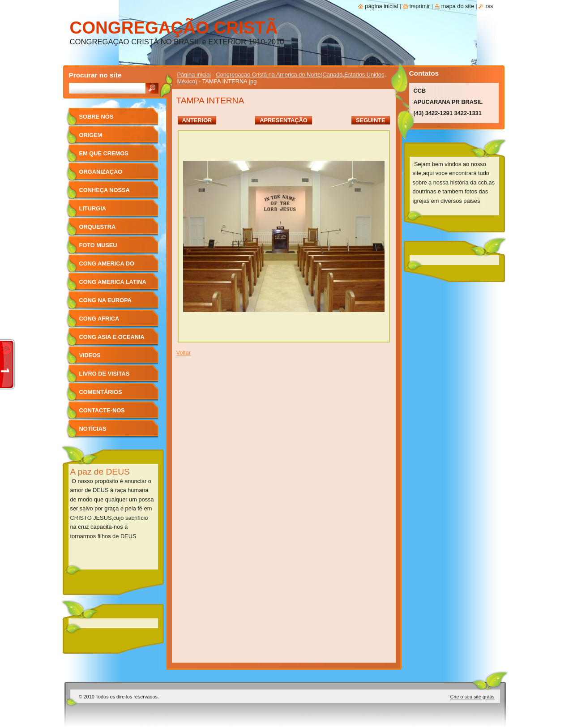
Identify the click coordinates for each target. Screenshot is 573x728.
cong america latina (113, 282)
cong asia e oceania (112, 337)
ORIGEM (91, 135)
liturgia (93, 208)
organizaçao (101, 172)
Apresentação (283, 120)
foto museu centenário (98, 248)
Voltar (184, 353)
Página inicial (194, 75)
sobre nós (96, 117)
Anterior (197, 120)
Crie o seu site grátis (472, 697)
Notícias (93, 429)
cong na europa (105, 300)
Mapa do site (458, 6)
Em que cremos (104, 153)
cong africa (99, 319)
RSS (489, 6)
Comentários (101, 392)
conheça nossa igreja (105, 193)
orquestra (98, 227)
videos (90, 355)
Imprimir (420, 6)
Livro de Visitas (105, 374)
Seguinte (370, 120)
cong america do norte (107, 267)
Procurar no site (95, 75)
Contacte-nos (102, 410)
